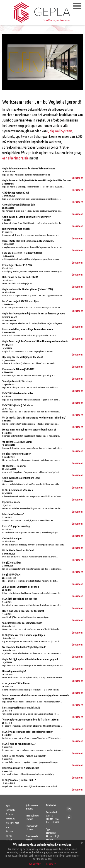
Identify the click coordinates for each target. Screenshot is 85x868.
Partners (9, 832)
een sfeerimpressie (15, 158)
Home (8, 806)
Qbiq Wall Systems (60, 131)
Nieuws (9, 836)
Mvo (7, 827)
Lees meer (77, 178)
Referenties (10, 819)
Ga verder (35, 864)
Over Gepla (10, 810)
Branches (9, 814)
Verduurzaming (12, 823)
